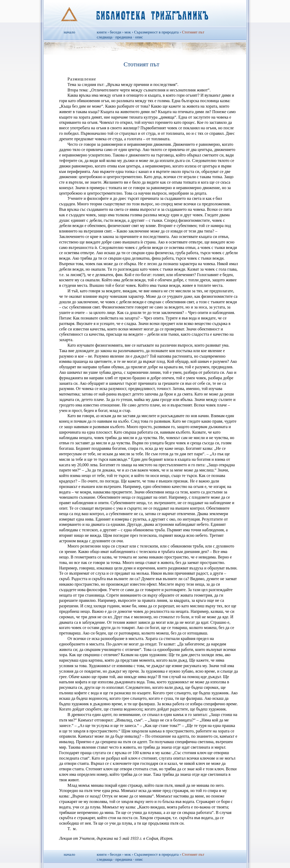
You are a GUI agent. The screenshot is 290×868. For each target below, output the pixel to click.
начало (69, 32)
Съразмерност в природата (156, 32)
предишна (124, 37)
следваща (105, 37)
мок (128, 32)
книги (102, 32)
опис (139, 37)
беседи (115, 32)
